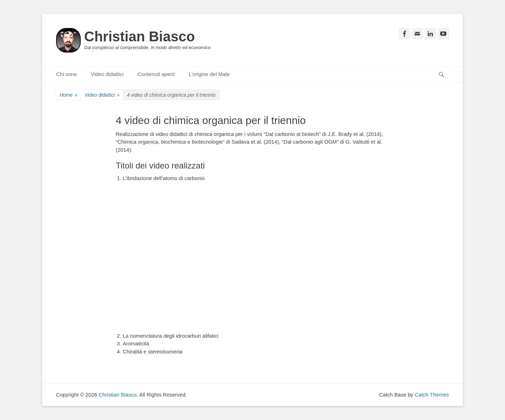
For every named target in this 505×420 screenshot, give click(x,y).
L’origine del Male (209, 74)
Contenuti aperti (156, 74)
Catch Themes (432, 395)
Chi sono (66, 74)
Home (68, 95)
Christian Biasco (140, 36)
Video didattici (107, 74)
